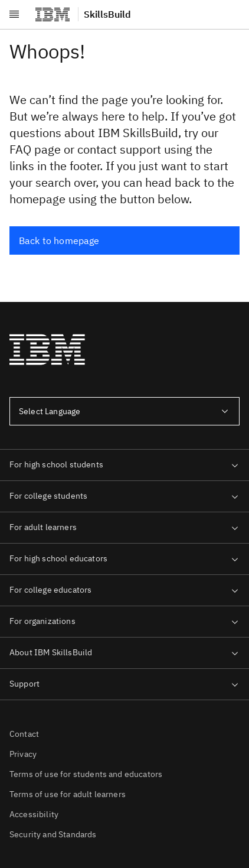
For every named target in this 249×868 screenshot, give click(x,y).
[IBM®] (53, 14)
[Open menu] (14, 14)
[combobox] (125, 411)
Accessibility (34, 814)
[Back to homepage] (125, 240)
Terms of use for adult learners (68, 794)
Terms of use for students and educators (86, 774)
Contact (24, 734)
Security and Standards (53, 834)
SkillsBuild (107, 14)
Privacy (23, 754)
